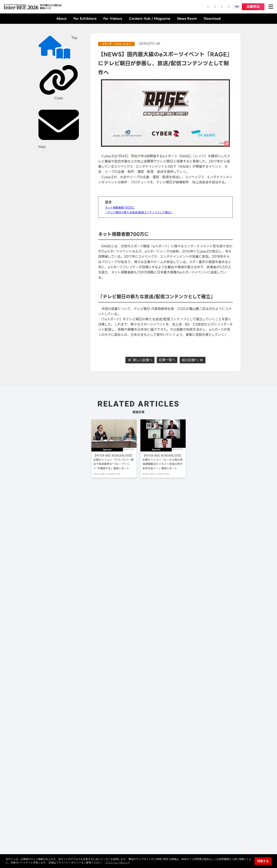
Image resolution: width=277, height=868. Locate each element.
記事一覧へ (167, 360)
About (61, 19)
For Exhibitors (85, 19)
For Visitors (113, 19)
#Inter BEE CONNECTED (107, 474)
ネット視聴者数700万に (120, 208)
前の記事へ (193, 360)
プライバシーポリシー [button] (118, 863)
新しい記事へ (140, 360)
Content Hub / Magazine (150, 19)
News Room (187, 19)
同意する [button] (263, 861)
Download (212, 19)
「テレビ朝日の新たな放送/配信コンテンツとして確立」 (139, 212)
